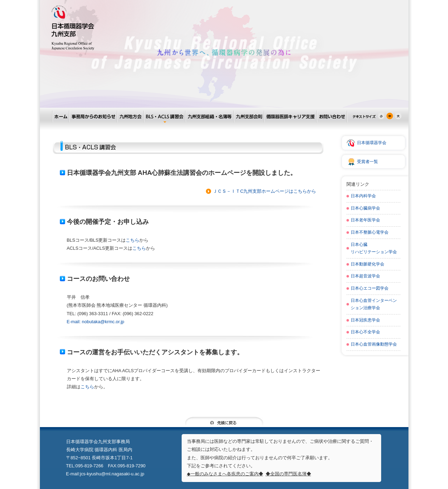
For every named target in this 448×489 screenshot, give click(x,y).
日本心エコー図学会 (370, 288)
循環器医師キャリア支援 (290, 117)
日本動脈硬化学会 (367, 264)
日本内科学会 (363, 196)
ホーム (61, 117)
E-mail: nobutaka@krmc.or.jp (96, 322)
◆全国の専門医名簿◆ (288, 474)
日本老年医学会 (365, 220)
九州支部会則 (249, 117)
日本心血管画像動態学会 (374, 344)
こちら (132, 240)
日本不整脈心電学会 (370, 232)
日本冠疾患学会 (365, 320)
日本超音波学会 (365, 276)
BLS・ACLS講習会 (164, 117)
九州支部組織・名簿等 (209, 117)
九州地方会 (130, 117)
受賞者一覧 (367, 162)
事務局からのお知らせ (93, 117)
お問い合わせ (332, 117)
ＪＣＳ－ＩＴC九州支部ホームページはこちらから (264, 191)
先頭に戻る (224, 422)
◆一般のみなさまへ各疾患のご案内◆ (225, 474)
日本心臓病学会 (365, 208)
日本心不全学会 (365, 332)
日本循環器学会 (372, 143)
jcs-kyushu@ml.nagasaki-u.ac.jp (112, 474)
